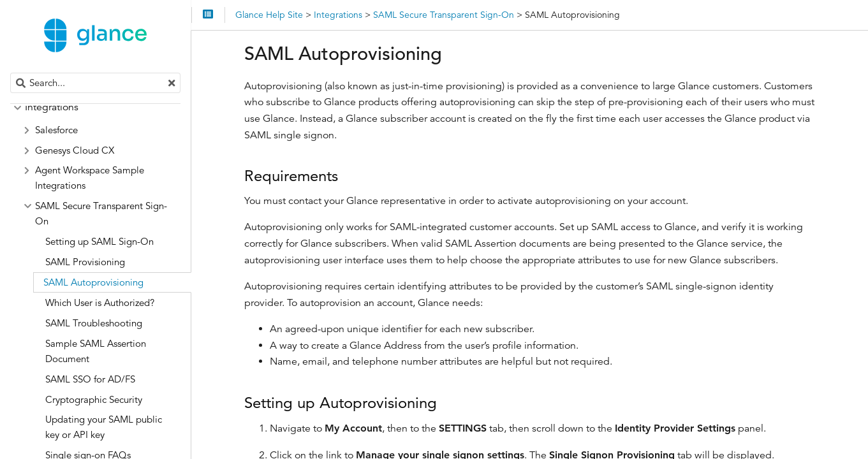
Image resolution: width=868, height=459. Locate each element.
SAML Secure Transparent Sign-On (101, 213)
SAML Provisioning (85, 262)
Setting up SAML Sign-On (99, 241)
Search (11, 73)
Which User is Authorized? (100, 302)
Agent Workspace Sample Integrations (90, 178)
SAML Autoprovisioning (93, 282)
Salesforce (56, 130)
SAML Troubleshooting (94, 323)
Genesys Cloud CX (75, 150)
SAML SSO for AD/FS (90, 379)
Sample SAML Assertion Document (96, 351)
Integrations (52, 107)
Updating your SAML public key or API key (104, 427)
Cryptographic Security (94, 399)
